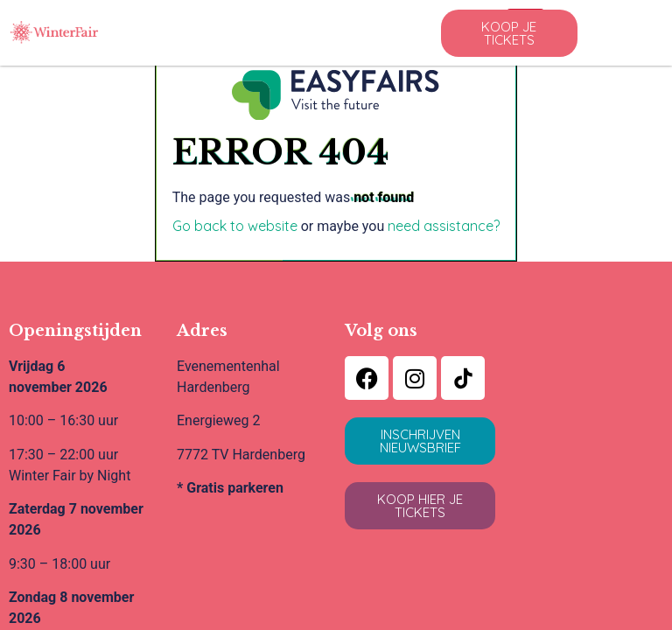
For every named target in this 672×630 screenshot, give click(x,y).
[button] (510, 33)
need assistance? (444, 226)
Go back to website (235, 226)
